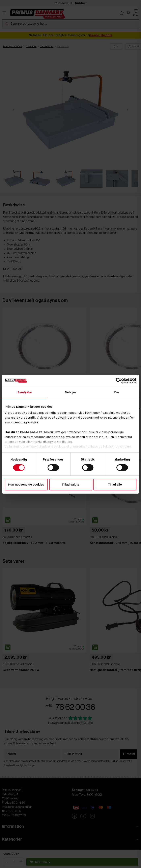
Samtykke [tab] (25, 392)
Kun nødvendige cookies (26, 484)
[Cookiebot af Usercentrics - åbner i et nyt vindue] (119, 380)
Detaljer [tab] (70, 392)
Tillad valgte (70, 484)
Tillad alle (115, 484)
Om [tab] (116, 392)
